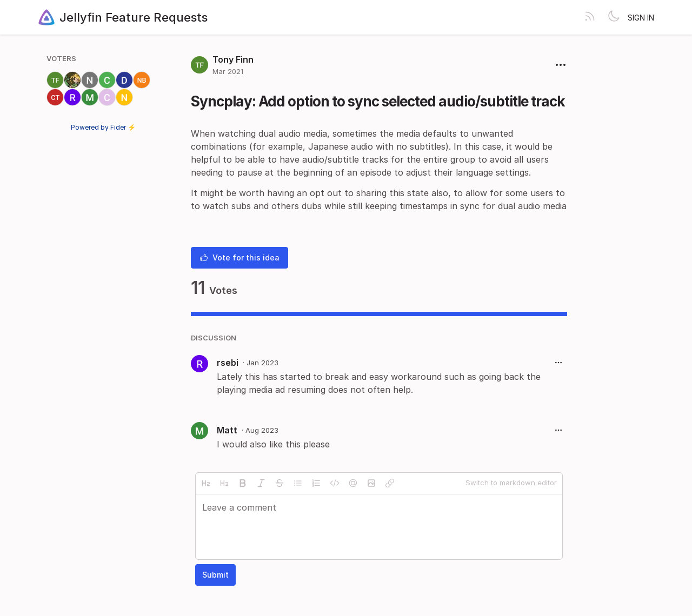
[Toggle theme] (614, 17)
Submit (215, 575)
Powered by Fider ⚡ (103, 127)
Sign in (641, 18)
